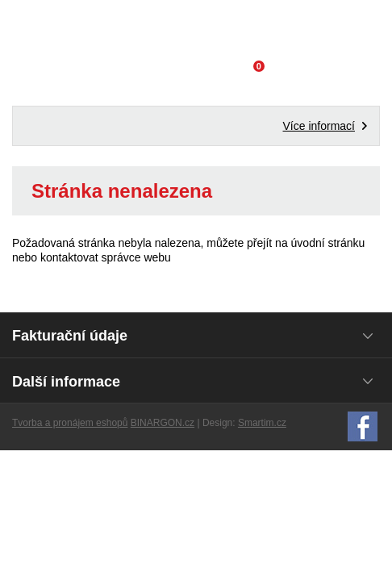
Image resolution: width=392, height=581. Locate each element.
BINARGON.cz (163, 423)
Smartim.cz (262, 423)
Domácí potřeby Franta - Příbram (196, 28)
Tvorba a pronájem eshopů (70, 423)
